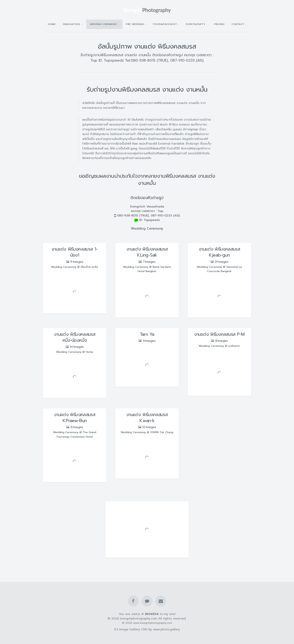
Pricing (219, 24)
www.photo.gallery (166, 629)
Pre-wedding (135, 24)
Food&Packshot (165, 24)
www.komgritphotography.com (153, 623)
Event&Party (195, 24)
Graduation (72, 24)
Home (52, 24)
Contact (238, 24)
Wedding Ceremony (103, 24)
